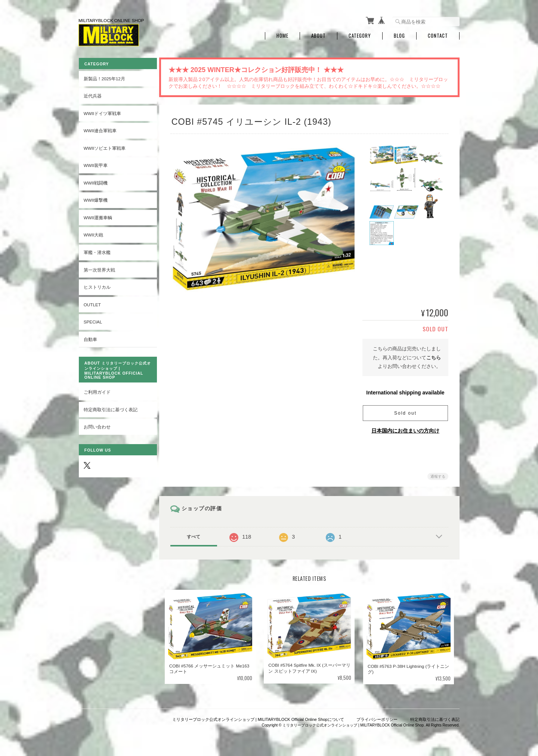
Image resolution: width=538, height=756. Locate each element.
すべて (195, 535)
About (319, 35)
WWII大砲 (93, 233)
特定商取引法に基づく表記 (110, 408)
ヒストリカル (97, 286)
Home (282, 35)
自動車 (90, 337)
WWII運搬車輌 (98, 216)
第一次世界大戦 (99, 268)
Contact (438, 35)
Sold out (405, 412)
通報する (438, 475)
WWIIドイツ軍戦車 (102, 111)
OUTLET (92, 303)
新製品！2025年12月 (104, 77)
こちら (434, 356)
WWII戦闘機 (95, 181)
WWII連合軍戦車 (100, 129)
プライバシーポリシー (377, 718)
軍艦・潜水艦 (97, 251)
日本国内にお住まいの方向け (405, 429)
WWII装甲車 (95, 164)
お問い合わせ (97, 425)
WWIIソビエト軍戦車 (104, 146)
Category (360, 35)
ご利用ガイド (97, 391)
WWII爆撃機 (95, 199)
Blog (399, 35)
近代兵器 (92, 94)
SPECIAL (92, 320)
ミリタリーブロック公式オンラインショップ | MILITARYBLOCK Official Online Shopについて (258, 718)
